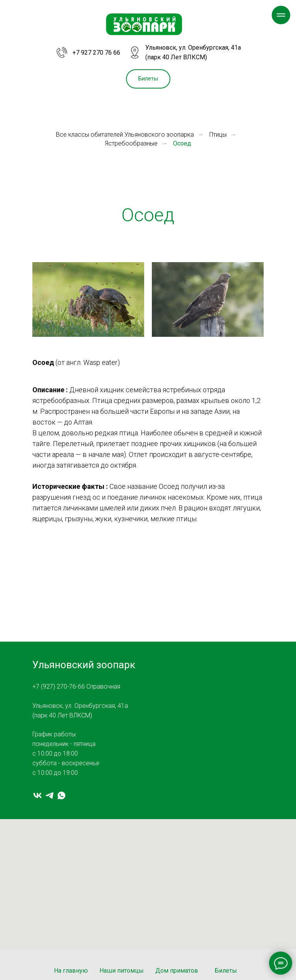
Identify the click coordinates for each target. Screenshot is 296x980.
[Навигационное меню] (281, 15)
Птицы (218, 135)
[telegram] (50, 795)
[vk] (38, 795)
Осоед (182, 143)
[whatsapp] (61, 795)
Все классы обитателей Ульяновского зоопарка (125, 135)
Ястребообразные (131, 143)
